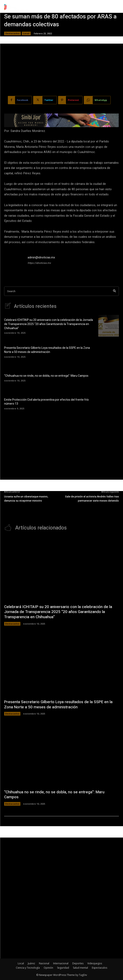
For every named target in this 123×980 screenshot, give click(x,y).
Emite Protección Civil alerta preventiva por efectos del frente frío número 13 (46, 402)
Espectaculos (100, 968)
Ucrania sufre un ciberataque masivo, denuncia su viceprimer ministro (26, 499)
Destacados (12, 33)
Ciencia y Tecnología (28, 968)
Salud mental (80, 968)
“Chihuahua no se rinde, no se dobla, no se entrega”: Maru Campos (46, 376)
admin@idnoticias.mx (41, 258)
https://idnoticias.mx (39, 263)
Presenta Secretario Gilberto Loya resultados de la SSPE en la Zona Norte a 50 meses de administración (47, 350)
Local (26, 33)
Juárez (31, 963)
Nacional (44, 963)
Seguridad (63, 968)
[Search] (114, 291)
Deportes (78, 963)
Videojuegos (95, 963)
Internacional (61, 963)
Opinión (48, 968)
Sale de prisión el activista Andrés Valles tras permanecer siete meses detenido (92, 499)
